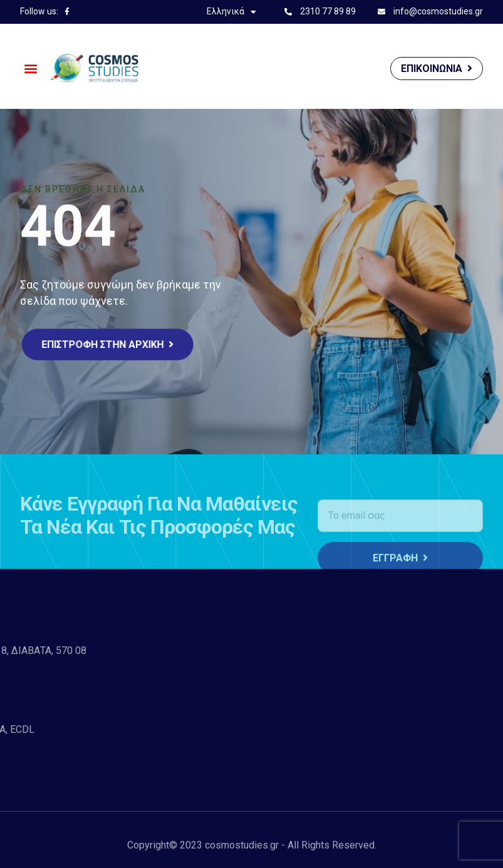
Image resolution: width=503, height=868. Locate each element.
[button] (30, 69)
